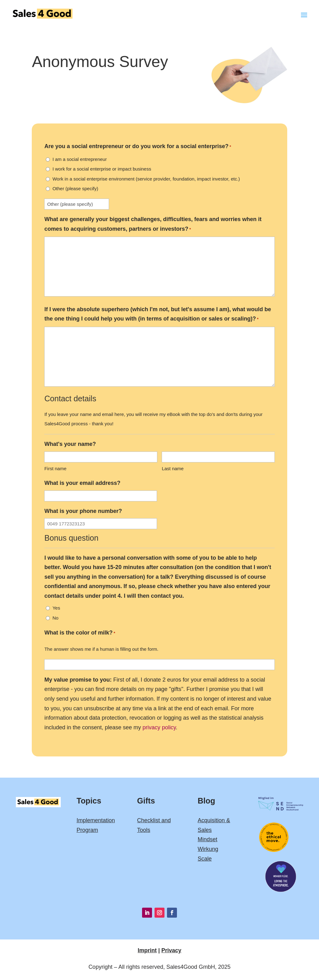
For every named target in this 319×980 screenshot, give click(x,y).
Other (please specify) (75, 188)
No (55, 618)
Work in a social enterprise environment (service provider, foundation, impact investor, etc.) (146, 179)
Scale (205, 859)
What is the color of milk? (80, 633)
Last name (173, 468)
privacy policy (159, 727)
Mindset (208, 839)
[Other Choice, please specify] (77, 204)
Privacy (171, 950)
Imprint (147, 950)
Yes (56, 608)
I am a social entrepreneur (79, 159)
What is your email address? (82, 483)
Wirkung (208, 849)
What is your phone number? (83, 511)
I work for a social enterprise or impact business (102, 169)
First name (55, 468)
